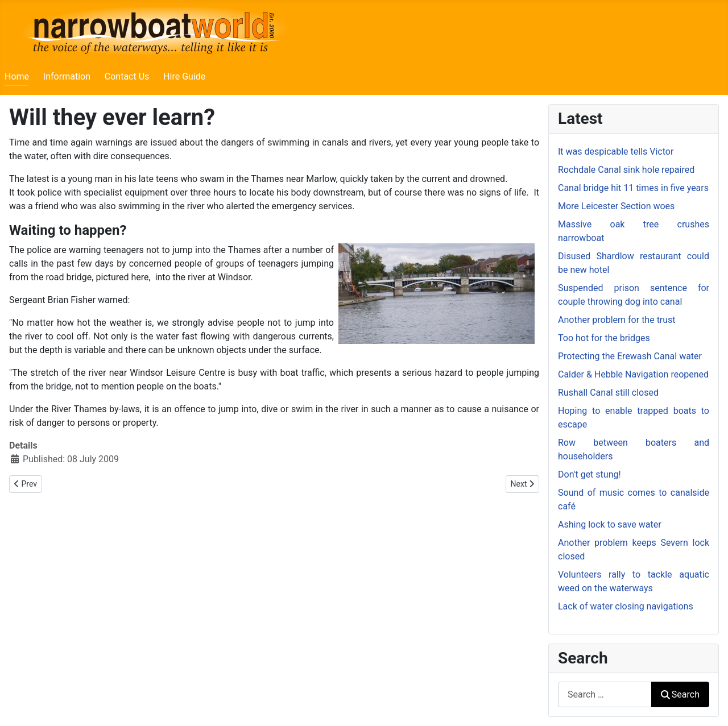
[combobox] (605, 694)
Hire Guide (184, 76)
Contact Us (127, 76)
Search (680, 694)
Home (17, 76)
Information (67, 76)
